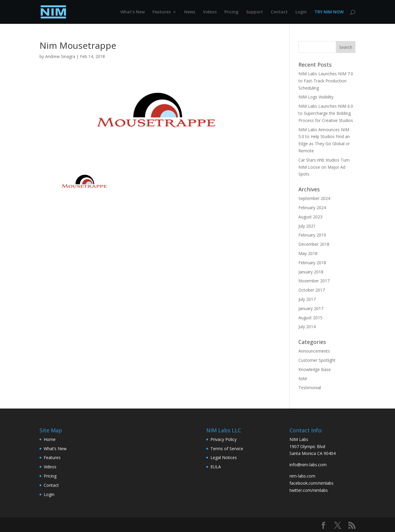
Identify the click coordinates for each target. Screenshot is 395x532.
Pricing (231, 12)
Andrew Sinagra (60, 56)
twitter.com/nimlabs (309, 490)
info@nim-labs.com (308, 465)
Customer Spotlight (317, 360)
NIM (303, 379)
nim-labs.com (302, 476)
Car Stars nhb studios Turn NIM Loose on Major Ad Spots (324, 167)
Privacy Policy (224, 439)
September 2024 (314, 198)
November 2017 (314, 281)
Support (255, 12)
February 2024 (312, 208)
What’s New (133, 12)
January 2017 (311, 308)
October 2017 (312, 290)
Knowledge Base (315, 369)
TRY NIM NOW (329, 12)
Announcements (314, 351)
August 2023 (310, 217)
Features (162, 12)
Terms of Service (227, 449)
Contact (279, 12)
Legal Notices (224, 457)
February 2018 (312, 263)
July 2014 (307, 327)
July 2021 (307, 226)
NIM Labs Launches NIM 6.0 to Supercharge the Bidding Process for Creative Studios (326, 113)
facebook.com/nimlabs (311, 483)
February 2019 (312, 235)
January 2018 (311, 272)
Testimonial (310, 388)
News (190, 12)
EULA (216, 467)
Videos (210, 12)
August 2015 (310, 318)
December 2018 (314, 244)
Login (301, 12)
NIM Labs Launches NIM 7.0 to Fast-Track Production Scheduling (326, 81)
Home (50, 439)
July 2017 (307, 299)
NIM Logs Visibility (316, 97)
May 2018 (308, 253)
